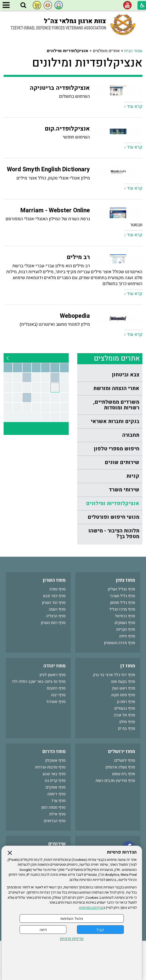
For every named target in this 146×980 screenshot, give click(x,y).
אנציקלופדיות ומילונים (87, 63)
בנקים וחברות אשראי (115, 421)
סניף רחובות (56, 688)
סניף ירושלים (125, 760)
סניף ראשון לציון (53, 675)
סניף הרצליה (56, 616)
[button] (23, 5)
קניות (133, 476)
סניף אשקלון (55, 760)
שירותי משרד (124, 490)
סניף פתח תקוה (123, 695)
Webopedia (75, 316)
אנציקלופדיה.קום (67, 129)
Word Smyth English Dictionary (48, 169)
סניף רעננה (57, 609)
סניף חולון (127, 722)
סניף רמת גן (126, 702)
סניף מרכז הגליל (122, 609)
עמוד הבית (133, 51)
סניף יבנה (58, 695)
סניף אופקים (56, 787)
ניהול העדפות (72, 918)
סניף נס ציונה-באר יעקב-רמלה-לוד (39, 682)
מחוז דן (128, 666)
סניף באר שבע (54, 774)
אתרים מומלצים (117, 358)
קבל (100, 930)
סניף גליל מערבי (122, 596)
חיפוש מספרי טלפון (117, 449)
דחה (43, 930)
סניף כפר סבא (54, 596)
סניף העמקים (125, 623)
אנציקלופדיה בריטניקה (60, 88)
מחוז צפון (125, 580)
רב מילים (78, 257)
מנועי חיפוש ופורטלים (113, 517)
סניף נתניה (57, 589)
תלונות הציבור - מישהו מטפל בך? (114, 534)
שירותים (57, 844)
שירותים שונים (122, 462)
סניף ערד (58, 801)
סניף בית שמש (124, 774)
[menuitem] (110, 375)
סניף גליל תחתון (123, 603)
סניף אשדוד (56, 702)
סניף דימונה (56, 794)
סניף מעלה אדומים (120, 767)
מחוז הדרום (54, 752)
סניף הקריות (126, 629)
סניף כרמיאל (125, 616)
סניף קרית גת (55, 781)
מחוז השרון (54, 580)
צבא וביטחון (126, 375)
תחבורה (131, 435)
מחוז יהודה (55, 666)
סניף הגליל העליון (121, 589)
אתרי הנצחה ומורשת (116, 388)
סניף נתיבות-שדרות (50, 767)
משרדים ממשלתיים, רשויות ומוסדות (116, 405)
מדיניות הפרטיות (91, 908)
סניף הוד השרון (54, 603)
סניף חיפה (127, 636)
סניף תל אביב (124, 715)
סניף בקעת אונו (123, 682)
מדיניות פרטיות (72, 939)
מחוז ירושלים (122, 752)
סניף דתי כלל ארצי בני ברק (114, 675)
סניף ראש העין (124, 688)
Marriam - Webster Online (55, 210)
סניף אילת (57, 814)
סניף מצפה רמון (53, 807)
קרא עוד (135, 106)
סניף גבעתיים (125, 708)
